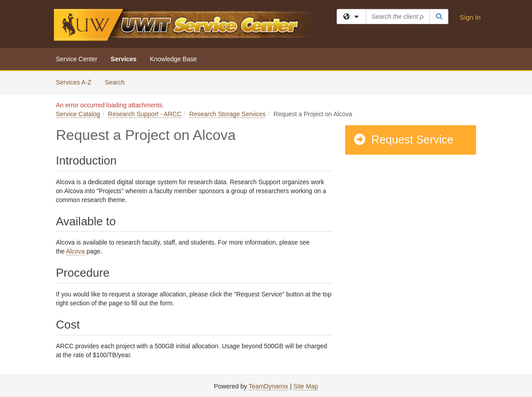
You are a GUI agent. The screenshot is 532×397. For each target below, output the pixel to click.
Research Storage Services (228, 114)
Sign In (470, 17)
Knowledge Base (173, 59)
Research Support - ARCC (145, 114)
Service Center (77, 59)
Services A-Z (74, 82)
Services (124, 59)
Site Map (306, 386)
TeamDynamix (268, 386)
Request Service (403, 139)
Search (118, 82)
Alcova (76, 251)
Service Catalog (78, 114)
